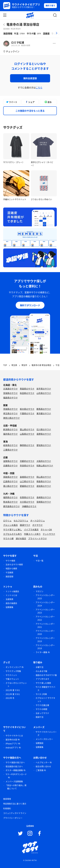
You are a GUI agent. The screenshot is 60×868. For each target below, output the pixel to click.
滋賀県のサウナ (10, 461)
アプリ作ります (42, 679)
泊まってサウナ (42, 713)
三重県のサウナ (10, 450)
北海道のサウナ (10, 389)
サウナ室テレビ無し (13, 529)
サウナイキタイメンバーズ (46, 734)
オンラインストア (13, 667)
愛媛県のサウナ (27, 486)
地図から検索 (11, 569)
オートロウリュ (38, 520)
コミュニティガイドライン (15, 813)
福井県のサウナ (10, 434)
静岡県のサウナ (27, 445)
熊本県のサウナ (10, 502)
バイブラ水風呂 (31, 529)
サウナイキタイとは (14, 736)
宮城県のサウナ (10, 393)
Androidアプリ (12, 748)
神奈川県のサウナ (12, 418)
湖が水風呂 (21, 538)
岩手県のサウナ (44, 389)
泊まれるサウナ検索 (14, 565)
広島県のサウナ (10, 481)
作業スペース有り (32, 534)
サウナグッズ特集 (13, 671)
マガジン (40, 591)
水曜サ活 (40, 667)
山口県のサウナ (27, 481)
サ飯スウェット (12, 679)
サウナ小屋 (8, 538)
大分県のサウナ (27, 502)
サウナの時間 (41, 709)
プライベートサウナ (38, 538)
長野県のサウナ (44, 434)
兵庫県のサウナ (10, 465)
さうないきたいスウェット (16, 685)
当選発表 (9, 599)
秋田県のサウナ (27, 393)
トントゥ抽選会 (12, 591)
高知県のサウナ (44, 486)
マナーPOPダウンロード (16, 774)
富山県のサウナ (27, 429)
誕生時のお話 (11, 740)
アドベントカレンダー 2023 (45, 611)
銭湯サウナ (25, 525)
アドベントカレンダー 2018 (45, 647)
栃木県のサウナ (27, 409)
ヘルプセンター (42, 762)
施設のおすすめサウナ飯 (46, 675)
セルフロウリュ (21, 520)
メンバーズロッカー (44, 739)
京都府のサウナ (27, 461)
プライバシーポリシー (13, 818)
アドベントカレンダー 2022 (45, 618)
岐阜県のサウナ (10, 445)
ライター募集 (41, 652)
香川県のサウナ (10, 486)
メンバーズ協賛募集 (14, 782)
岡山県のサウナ (44, 477)
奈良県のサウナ (27, 465)
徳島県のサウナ (44, 481)
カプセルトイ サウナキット (45, 700)
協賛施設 (40, 743)
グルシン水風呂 (10, 525)
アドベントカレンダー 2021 (45, 625)
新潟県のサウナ (10, 429)
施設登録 (9, 577)
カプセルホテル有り (13, 534)
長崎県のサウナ (44, 497)
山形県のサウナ (44, 393)
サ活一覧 (40, 561)
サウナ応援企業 (42, 705)
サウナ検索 (10, 561)
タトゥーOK (46, 529)
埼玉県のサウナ (10, 413)
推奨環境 (7, 799)
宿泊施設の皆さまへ (14, 766)
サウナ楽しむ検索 (43, 683)
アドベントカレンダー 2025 (45, 597)
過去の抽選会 (11, 603)
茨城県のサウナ (10, 409)
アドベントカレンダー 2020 (45, 632)
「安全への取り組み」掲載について (16, 787)
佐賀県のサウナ (27, 497)
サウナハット (11, 675)
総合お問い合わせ (43, 766)
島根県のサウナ (27, 477)
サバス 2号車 (41, 694)
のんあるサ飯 (41, 671)
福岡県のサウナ (10, 497)
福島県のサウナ (10, 398)
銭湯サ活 (40, 717)
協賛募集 (9, 607)
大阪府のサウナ (44, 461)
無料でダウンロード (30, 305)
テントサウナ (49, 534)
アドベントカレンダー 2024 (45, 604)
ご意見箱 (40, 770)
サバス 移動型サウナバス (45, 689)
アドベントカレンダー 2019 (45, 640)
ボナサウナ (38, 525)
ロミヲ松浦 (18, 42)
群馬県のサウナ (44, 409)
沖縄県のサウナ (29, 506)
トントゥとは (11, 595)
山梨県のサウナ (27, 434)
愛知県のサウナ (44, 445)
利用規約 (7, 809)
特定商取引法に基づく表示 (15, 804)
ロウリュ (7, 520)
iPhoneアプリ (12, 744)
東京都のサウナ (44, 413)
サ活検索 (9, 573)
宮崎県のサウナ (44, 502)
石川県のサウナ (44, 429)
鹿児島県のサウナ (12, 506)
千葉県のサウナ (27, 413)
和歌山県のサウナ (45, 465)
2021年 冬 (10, 698)
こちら (39, 87)
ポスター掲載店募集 (14, 770)
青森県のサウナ (27, 389)
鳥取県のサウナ (10, 477)
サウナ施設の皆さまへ (15, 762)
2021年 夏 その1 (13, 690)
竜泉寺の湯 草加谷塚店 (23, 24)
